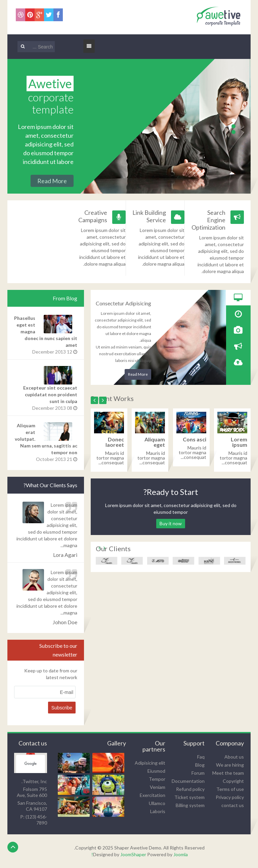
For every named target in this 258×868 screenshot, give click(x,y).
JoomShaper (133, 854)
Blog (200, 765)
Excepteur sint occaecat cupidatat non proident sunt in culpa (50, 394)
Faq (201, 757)
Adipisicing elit (150, 763)
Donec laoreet (115, 442)
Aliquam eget (155, 442)
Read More (138, 374)
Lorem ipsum (239, 442)
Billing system (190, 805)
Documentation (188, 781)
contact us (233, 805)
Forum (198, 773)
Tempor (157, 779)
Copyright (233, 781)
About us (234, 757)
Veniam (158, 787)
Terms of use (230, 789)
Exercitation (153, 795)
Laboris (158, 811)
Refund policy (190, 789)
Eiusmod (156, 771)
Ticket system (189, 797)
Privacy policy (230, 797)
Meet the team (228, 773)
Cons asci (195, 439)
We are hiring (230, 765)
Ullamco (157, 803)
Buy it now (171, 523)
